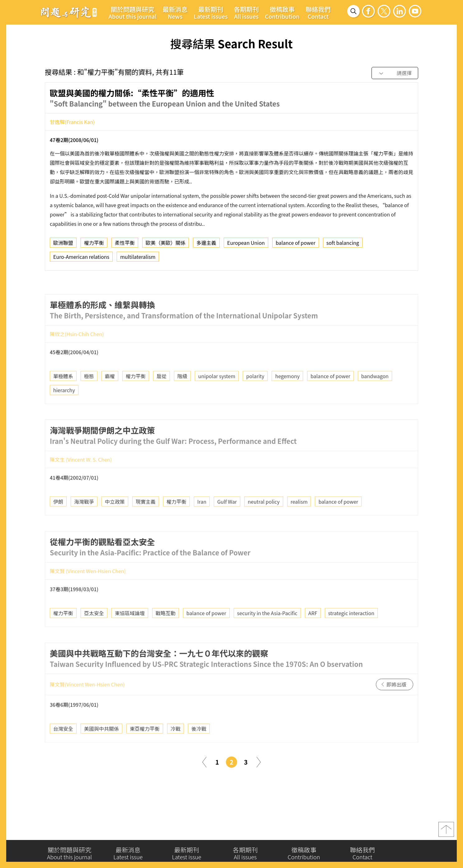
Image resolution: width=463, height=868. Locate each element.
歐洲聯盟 (63, 244)
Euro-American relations (81, 258)
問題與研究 (69, 12)
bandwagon (375, 390)
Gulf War (227, 515)
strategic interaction (351, 627)
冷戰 (175, 742)
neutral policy (264, 515)
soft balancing (343, 244)
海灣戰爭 (84, 515)
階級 (182, 390)
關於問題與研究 (133, 12)
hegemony (287, 390)
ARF (313, 627)
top (446, 832)
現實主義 (146, 515)
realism (299, 515)
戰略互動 (166, 627)
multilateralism (138, 258)
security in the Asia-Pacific (267, 627)
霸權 (110, 390)
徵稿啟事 (282, 12)
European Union (246, 244)
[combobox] (395, 73)
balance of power (296, 244)
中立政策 (115, 515)
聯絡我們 (318, 12)
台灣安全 (63, 742)
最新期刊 (211, 12)
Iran (202, 515)
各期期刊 (246, 12)
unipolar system (217, 390)
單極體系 (63, 390)
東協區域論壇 (130, 627)
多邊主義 (206, 244)
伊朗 (58, 515)
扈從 (161, 390)
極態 (89, 390)
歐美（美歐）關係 (166, 244)
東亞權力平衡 (145, 742)
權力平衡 (94, 244)
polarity (255, 390)
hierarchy (64, 404)
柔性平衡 (125, 244)
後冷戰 (199, 742)
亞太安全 (94, 627)
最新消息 (175, 12)
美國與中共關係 (101, 742)
